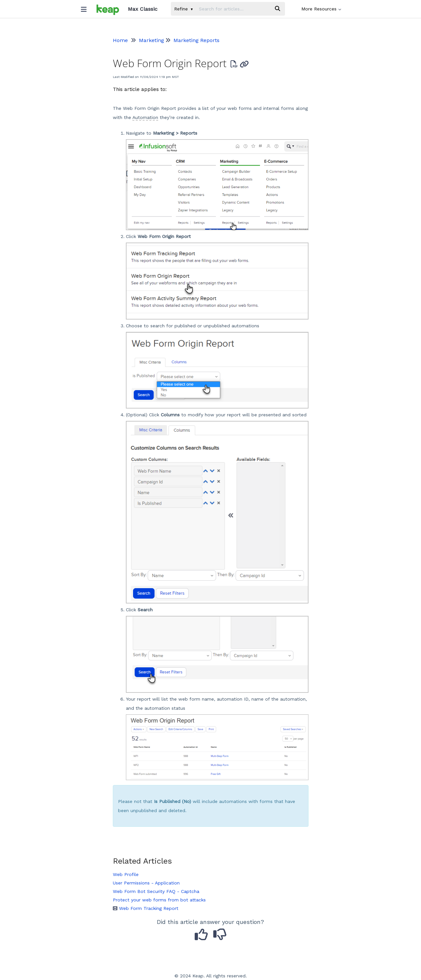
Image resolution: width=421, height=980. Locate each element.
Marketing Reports (196, 40)
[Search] (278, 9)
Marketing (151, 40)
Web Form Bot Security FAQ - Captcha (156, 891)
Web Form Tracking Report (146, 908)
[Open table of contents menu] (86, 8)
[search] (233, 9)
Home (120, 40)
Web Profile (126, 874)
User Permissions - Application (146, 883)
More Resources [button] (321, 9)
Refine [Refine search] (183, 9)
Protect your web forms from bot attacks (159, 900)
